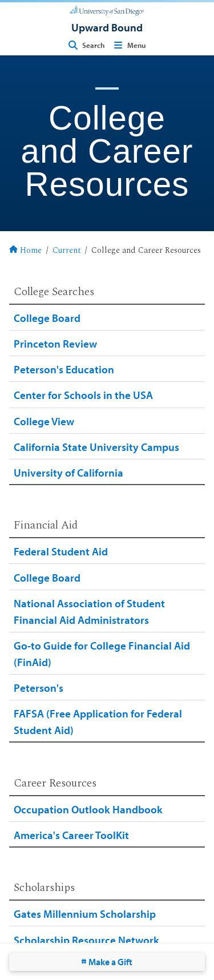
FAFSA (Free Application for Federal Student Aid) (98, 721)
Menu (128, 45)
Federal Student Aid (61, 551)
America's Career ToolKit (71, 835)
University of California (68, 472)
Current (66, 251)
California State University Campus (96, 447)
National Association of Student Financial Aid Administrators (89, 611)
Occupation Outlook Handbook (88, 809)
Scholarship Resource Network (86, 940)
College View (44, 421)
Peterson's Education (64, 369)
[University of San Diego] (107, 9)
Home (25, 251)
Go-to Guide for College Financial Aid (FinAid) (102, 654)
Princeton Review (55, 343)
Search (85, 45)
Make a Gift (107, 962)
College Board (47, 318)
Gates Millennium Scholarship (85, 914)
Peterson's (39, 687)
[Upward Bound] (107, 27)
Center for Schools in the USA (83, 395)
